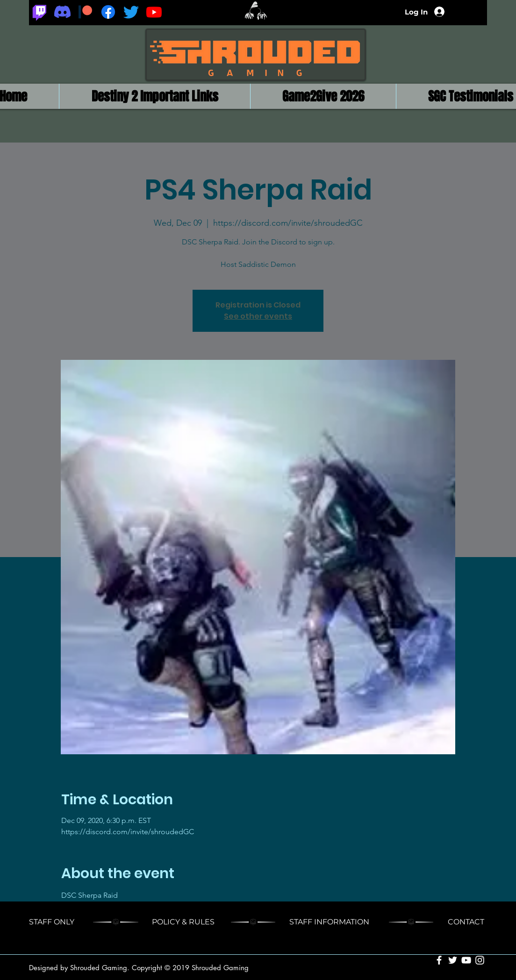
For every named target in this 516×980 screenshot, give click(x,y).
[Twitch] (39, 12)
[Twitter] (131, 12)
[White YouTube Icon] (466, 960)
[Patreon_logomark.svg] (85, 12)
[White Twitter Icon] (453, 960)
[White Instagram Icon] (480, 960)
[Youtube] (154, 12)
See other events (258, 316)
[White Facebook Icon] (439, 960)
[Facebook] (108, 12)
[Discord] (62, 12)
